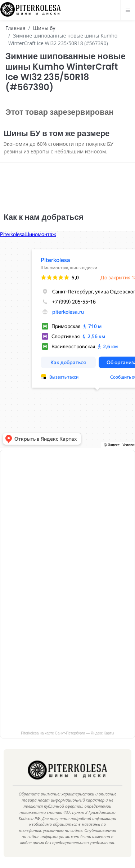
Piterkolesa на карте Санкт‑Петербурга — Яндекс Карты (67, 733)
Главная (15, 28)
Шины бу (44, 28)
